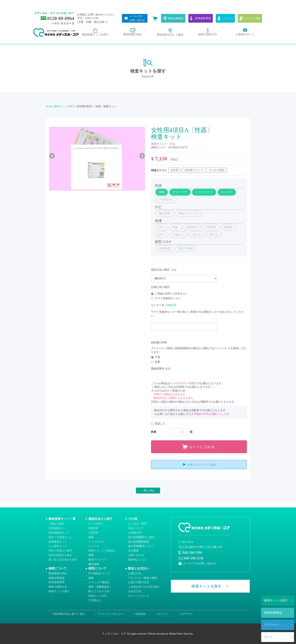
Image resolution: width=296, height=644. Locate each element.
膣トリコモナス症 (99, 591)
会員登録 (140, 614)
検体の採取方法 (58, 587)
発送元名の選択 (160, 270)
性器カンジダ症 (98, 596)
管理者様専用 (56, 582)
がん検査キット (58, 546)
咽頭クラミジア (98, 560)
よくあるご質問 (137, 524)
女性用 (174, 170)
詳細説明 (171, 305)
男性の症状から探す (60, 551)
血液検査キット (58, 542)
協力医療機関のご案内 (141, 537)
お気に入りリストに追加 (202, 465)
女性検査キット (58, 528)
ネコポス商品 (217, 170)
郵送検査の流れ (58, 573)
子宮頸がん (95, 600)
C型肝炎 (93, 533)
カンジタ (94, 546)
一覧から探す (56, 524)
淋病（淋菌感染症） (100, 587)
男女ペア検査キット (60, 537)
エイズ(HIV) (96, 524)
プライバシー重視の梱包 (143, 578)
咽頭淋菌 (94, 564)
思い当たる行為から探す (63, 560)
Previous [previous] (52, 156)
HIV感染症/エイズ (99, 573)
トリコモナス (96, 542)
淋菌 (91, 555)
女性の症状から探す (60, 555)
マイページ (272, 625)
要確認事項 (158, 369)
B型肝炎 (93, 528)
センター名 (158, 305)
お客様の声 (135, 533)
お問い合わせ (136, 555)
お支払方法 (135, 591)
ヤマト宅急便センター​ (166, 298)
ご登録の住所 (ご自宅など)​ (169, 294)
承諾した (158, 424)
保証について (136, 528)
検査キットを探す (276, 600)
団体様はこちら (137, 560)
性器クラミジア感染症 (102, 551)
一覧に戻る (148, 491)
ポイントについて (139, 596)
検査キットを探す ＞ (210, 586)
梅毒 (91, 537)
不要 (156, 357)
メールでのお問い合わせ (199, 563)
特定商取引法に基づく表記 (69, 614)
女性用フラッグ (194, 170)
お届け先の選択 (160, 287)
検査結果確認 (273, 613)
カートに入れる (202, 447)
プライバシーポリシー (110, 614)
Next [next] (142, 156)
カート (269, 637)
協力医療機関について (141, 546)
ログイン (163, 614)
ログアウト (187, 614)
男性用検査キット (59, 533)
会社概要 (133, 551)
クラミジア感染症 (99, 582)
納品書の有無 (159, 342)
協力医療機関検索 (139, 542)
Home (49, 106)
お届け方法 (135, 573)
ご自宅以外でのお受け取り (144, 587)
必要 (156, 362)
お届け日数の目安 (139, 582)
